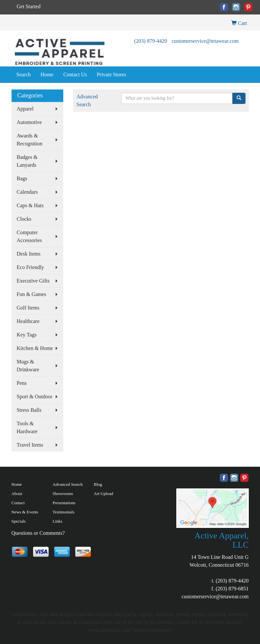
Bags (22, 178)
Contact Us (75, 74)
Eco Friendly (30, 267)
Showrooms (63, 494)
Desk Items (29, 254)
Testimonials (64, 512)
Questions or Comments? (38, 533)
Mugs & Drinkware (28, 366)
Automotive (29, 122)
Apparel (25, 109)
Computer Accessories (29, 236)
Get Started (29, 6)
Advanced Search (68, 484)
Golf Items (28, 308)
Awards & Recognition (30, 140)
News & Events (25, 512)
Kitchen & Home (35, 348)
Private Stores (112, 74)
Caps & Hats (30, 205)
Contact (18, 503)
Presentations (64, 503)
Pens (22, 383)
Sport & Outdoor (35, 396)
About (17, 494)
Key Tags (27, 335)
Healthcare (28, 321)
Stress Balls (29, 410)
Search (24, 74)
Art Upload (104, 494)
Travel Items (30, 445)
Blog (98, 484)
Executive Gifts (33, 281)
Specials (19, 521)
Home (47, 74)
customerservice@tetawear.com (205, 41)
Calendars (27, 192)
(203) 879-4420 (151, 41)
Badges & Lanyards (27, 161)
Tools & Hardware (27, 427)
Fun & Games (32, 294)
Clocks (24, 219)
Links (58, 521)
